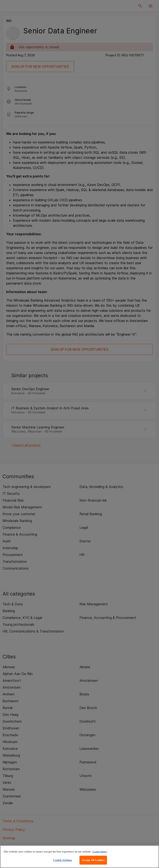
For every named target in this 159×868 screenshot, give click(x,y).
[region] (79, 857)
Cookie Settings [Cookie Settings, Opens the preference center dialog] (62, 860)
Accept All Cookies (93, 860)
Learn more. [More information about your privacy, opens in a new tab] (100, 852)
